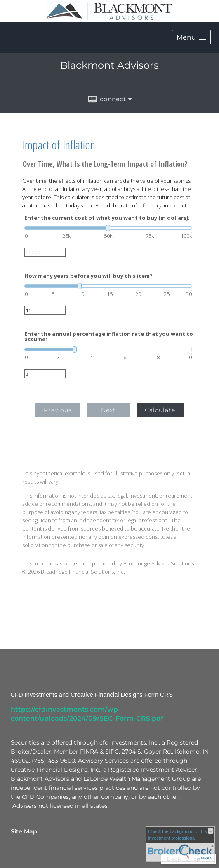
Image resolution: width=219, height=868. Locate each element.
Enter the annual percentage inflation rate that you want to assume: (109, 337)
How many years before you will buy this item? (88, 276)
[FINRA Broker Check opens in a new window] (180, 844)
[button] (191, 37)
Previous (58, 410)
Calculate (160, 410)
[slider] (108, 228)
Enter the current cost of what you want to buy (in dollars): (107, 218)
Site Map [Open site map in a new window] (24, 831)
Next (108, 410)
